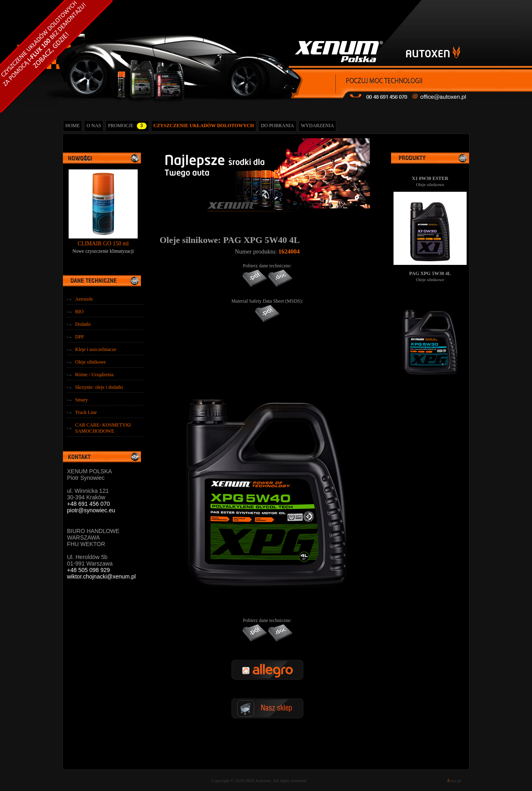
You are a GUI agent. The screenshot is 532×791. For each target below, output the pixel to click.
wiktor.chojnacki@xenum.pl (101, 576)
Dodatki (83, 324)
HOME (72, 126)
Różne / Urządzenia (94, 375)
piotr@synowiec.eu (91, 510)
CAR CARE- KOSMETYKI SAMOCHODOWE (103, 428)
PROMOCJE (127, 126)
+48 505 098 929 (89, 570)
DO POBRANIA (277, 126)
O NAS (94, 126)
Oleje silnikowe (91, 362)
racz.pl (454, 780)
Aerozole (84, 299)
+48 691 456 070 (89, 504)
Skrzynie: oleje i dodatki (99, 387)
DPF (80, 337)
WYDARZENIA (317, 126)
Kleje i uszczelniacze (96, 349)
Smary (81, 400)
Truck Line (86, 412)
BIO (79, 312)
